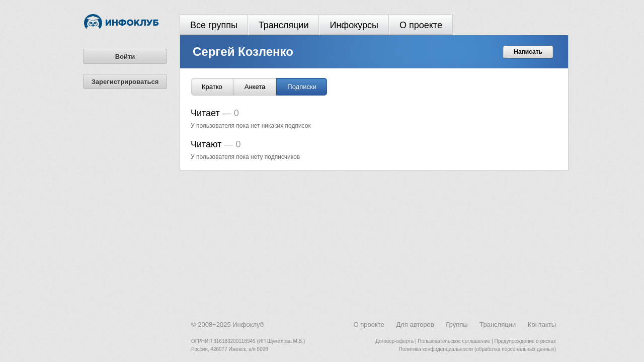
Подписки (302, 87)
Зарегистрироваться (125, 82)
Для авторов (415, 325)
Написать (528, 52)
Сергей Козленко (243, 52)
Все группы (214, 25)
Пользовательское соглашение (454, 341)
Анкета (255, 87)
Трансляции (284, 25)
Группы (457, 325)
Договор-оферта (394, 341)
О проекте (421, 25)
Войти (125, 57)
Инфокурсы (354, 25)
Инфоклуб (248, 325)
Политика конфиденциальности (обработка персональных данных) (477, 349)
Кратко (212, 87)
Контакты (542, 325)
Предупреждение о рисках (525, 341)
